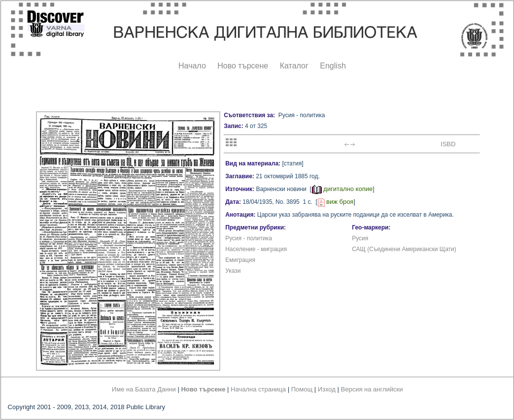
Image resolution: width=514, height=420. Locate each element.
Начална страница (258, 389)
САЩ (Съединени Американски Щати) (404, 249)
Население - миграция (256, 249)
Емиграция (240, 260)
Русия (360, 238)
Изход (327, 389)
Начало (192, 66)
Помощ (302, 389)
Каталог (294, 66)
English (333, 66)
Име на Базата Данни (144, 389)
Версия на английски (372, 389)
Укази (233, 271)
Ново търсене (243, 66)
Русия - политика (249, 238)
